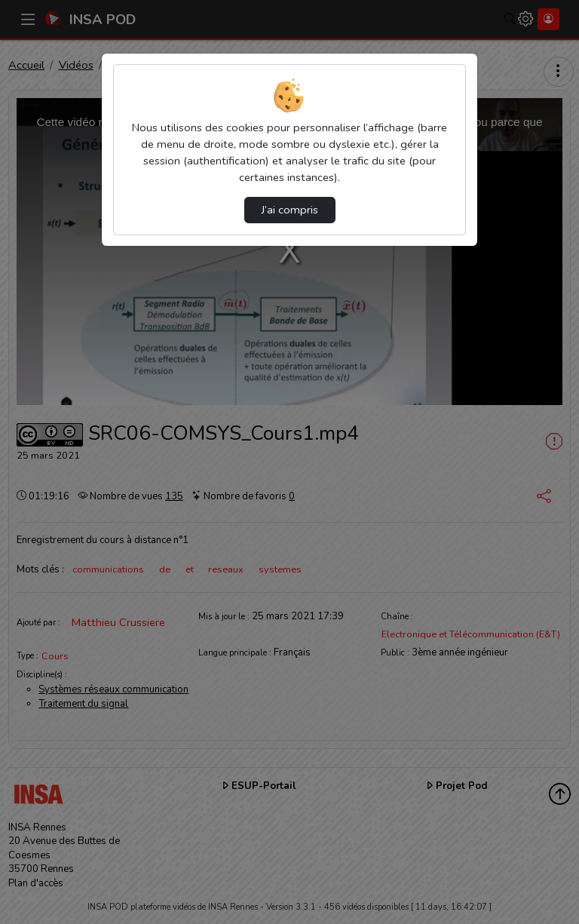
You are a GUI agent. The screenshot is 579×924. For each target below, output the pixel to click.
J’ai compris (290, 210)
